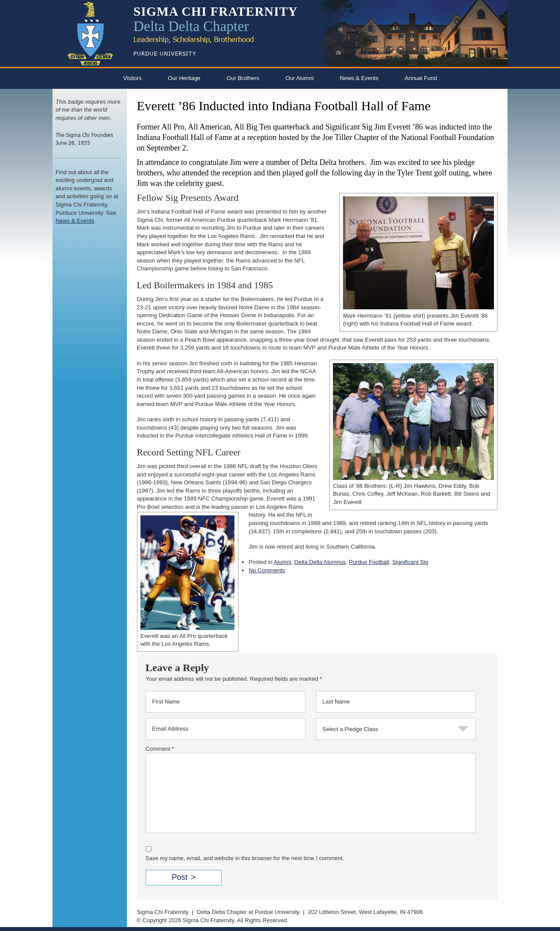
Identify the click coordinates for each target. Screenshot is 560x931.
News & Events (359, 78)
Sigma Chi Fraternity (163, 912)
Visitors (132, 78)
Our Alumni (300, 78)
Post (180, 877)
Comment (160, 749)
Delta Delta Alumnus (320, 562)
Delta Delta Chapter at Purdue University (248, 912)
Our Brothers (243, 78)
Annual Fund (421, 78)
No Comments (267, 570)
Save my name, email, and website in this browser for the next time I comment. (245, 858)
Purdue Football (369, 562)
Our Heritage (184, 78)
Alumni (283, 562)
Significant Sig (410, 562)
